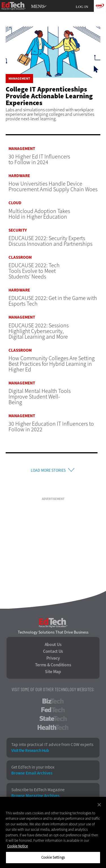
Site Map (53, 672)
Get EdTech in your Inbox (33, 767)
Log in (82, 7)
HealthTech (53, 727)
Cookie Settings (53, 857)
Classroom (20, 257)
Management (19, 79)
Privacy (53, 658)
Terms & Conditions (53, 665)
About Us (53, 645)
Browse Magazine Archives (35, 796)
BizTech (53, 701)
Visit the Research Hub (30, 751)
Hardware (19, 176)
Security (18, 230)
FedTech (53, 710)
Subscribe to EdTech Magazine (38, 790)
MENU (38, 6)
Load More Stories (48, 470)
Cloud (15, 203)
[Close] (99, 805)
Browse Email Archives (32, 773)
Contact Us (53, 651)
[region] (53, 832)
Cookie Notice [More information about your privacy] (17, 846)
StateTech (53, 719)
